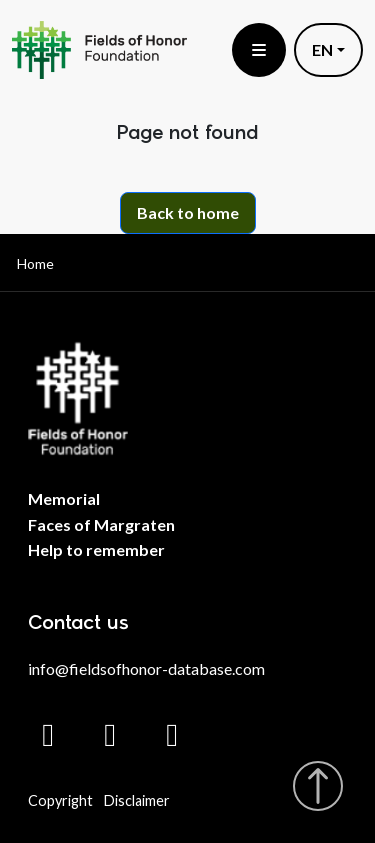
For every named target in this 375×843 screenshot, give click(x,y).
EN (322, 49)
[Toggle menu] (259, 50)
